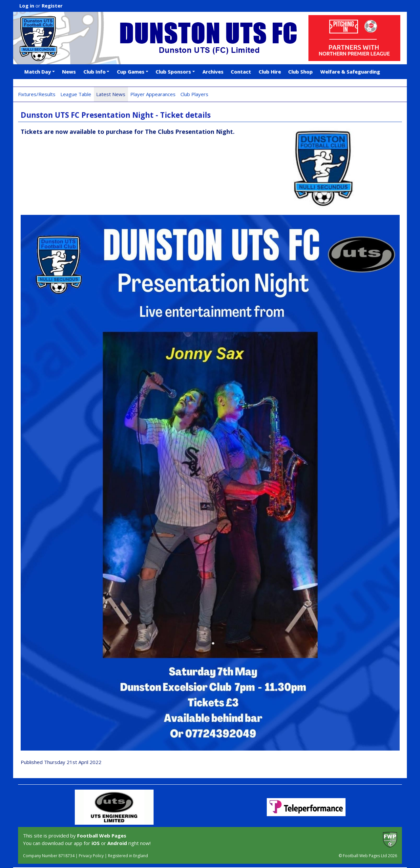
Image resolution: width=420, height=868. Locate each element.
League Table (76, 94)
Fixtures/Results (37, 94)
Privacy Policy (91, 856)
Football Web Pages (102, 836)
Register (52, 6)
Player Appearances (153, 94)
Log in (27, 6)
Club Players (194, 94)
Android (117, 843)
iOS (96, 843)
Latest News (111, 94)
